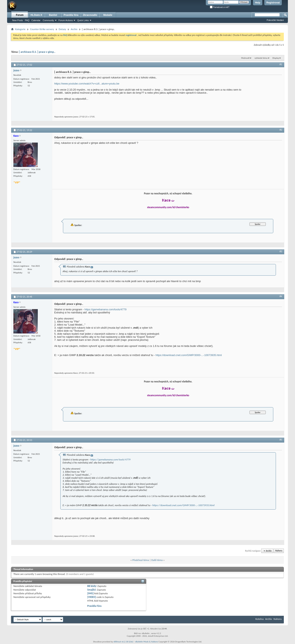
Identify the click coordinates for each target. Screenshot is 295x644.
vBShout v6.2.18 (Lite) (123, 642)
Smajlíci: (92, 590)
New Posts (18, 20)
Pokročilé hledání (275, 20)
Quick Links (83, 20)
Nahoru (279, 551)
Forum (20, 15)
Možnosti (245, 58)
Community (48, 20)
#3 (281, 251)
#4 (281, 296)
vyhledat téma (261, 58)
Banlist (53, 15)
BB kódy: (92, 586)
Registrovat (273, 3)
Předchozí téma (141, 560)
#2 (281, 130)
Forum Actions (66, 20)
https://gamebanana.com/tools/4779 (106, 309)
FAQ (27, 20)
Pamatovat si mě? (220, 7)
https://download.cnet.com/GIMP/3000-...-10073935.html (189, 355)
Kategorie (20, 29)
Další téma (157, 560)
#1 (281, 64)
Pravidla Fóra (94, 606)
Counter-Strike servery (42, 29)
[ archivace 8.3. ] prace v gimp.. (37, 52)
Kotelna (259, 619)
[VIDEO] (92, 597)
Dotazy (62, 29)
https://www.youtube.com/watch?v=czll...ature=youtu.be (87, 84)
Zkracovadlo (90, 15)
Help (258, 3)
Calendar (36, 20)
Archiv (74, 29)
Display (276, 58)
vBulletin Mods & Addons (146, 642)
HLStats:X (36, 15)
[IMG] (91, 593)
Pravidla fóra (71, 15)
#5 (281, 440)
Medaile (108, 15)
